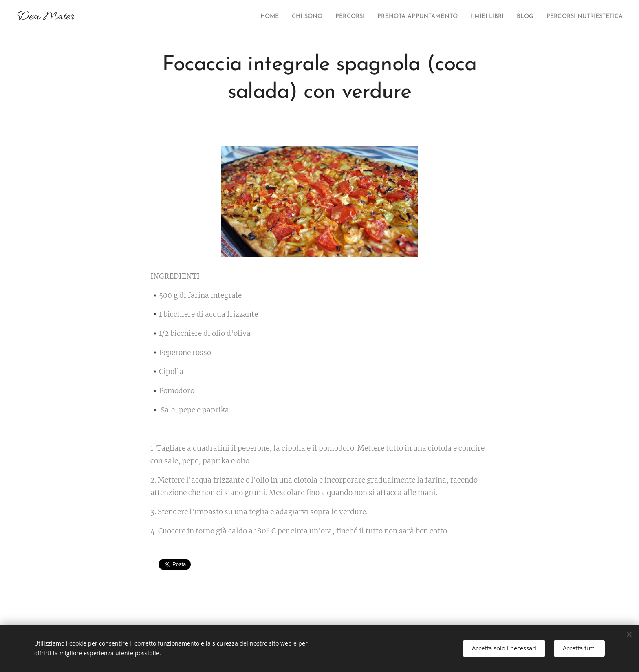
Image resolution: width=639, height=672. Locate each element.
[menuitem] (231, 17)
